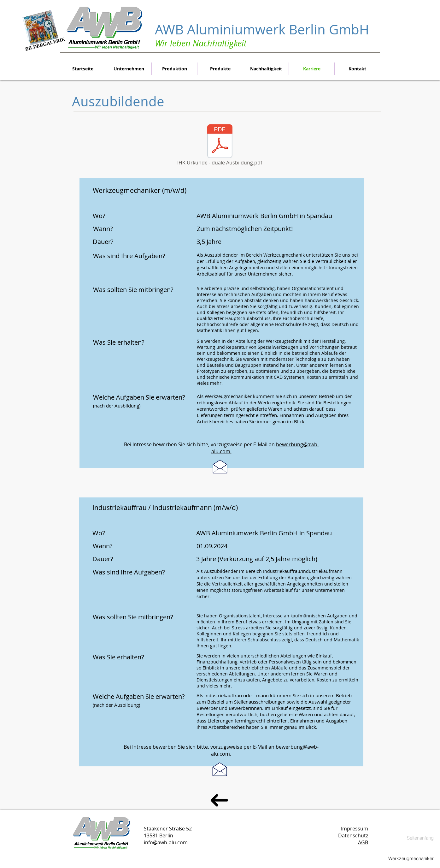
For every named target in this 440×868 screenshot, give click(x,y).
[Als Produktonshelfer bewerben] (220, 466)
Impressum (355, 829)
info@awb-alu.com (166, 842)
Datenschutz (353, 835)
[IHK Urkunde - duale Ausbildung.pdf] (220, 146)
